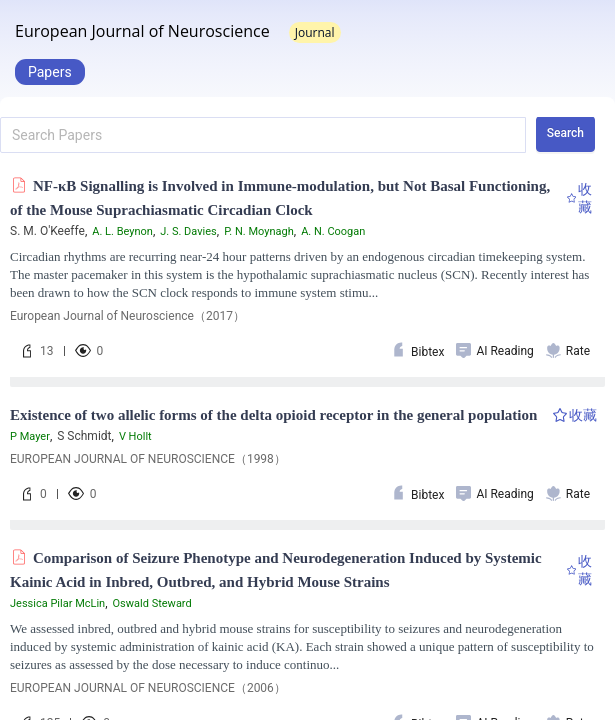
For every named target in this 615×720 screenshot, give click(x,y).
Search (565, 133)
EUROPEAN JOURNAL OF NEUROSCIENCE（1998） (148, 459)
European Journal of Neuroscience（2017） (127, 316)
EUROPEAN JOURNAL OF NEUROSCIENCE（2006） (148, 688)
